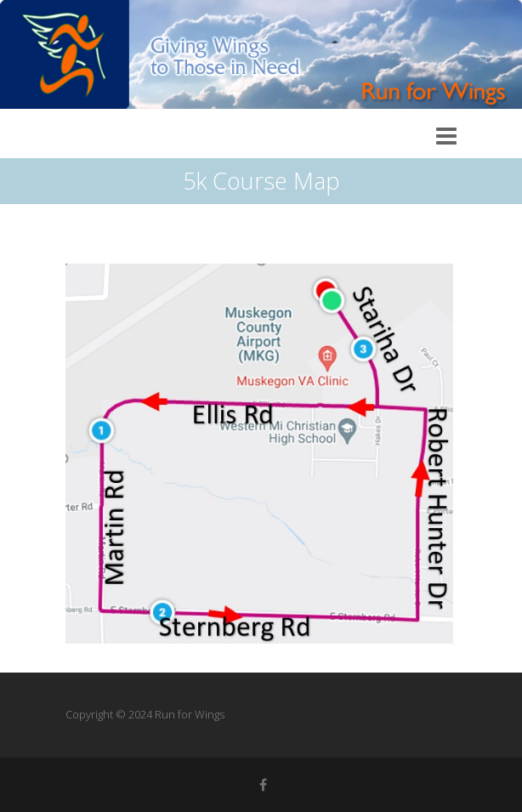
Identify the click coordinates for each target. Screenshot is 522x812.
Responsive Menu (446, 136)
